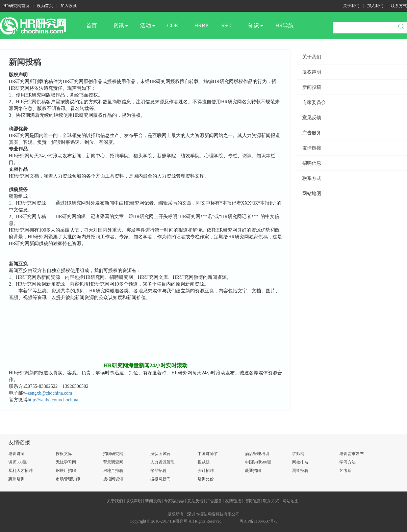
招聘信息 (312, 163)
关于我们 (351, 6)
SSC (226, 25)
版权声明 (312, 72)
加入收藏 (69, 6)
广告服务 (312, 133)
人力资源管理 (162, 462)
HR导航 (284, 25)
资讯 (121, 25)
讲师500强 (18, 462)
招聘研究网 (113, 454)
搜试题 (204, 462)
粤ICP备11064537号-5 (258, 521)
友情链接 (312, 148)
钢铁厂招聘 (66, 471)
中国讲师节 (208, 454)
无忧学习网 (66, 462)
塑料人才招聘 (21, 471)
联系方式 (399, 6)
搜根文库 (64, 454)
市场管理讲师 (68, 479)
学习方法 (348, 462)
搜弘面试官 (160, 454)
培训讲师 (17, 454)
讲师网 (298, 454)
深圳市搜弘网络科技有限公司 (213, 514)
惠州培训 (17, 479)
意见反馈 (312, 118)
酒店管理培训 (257, 454)
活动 (148, 25)
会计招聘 (206, 471)
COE (173, 25)
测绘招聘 (300, 471)
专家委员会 (314, 102)
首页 (92, 25)
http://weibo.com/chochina (53, 400)
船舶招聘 (158, 471)
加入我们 (375, 6)
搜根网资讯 (113, 479)
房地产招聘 (113, 471)
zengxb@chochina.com (50, 393)
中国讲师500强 (258, 462)
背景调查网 (113, 462)
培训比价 (206, 479)
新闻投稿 (312, 87)
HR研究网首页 (16, 6)
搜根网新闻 (160, 479)
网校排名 (300, 462)
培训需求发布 (352, 454)
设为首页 (45, 6)
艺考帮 (346, 471)
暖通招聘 (253, 471)
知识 (256, 25)
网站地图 (312, 194)
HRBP (201, 25)
